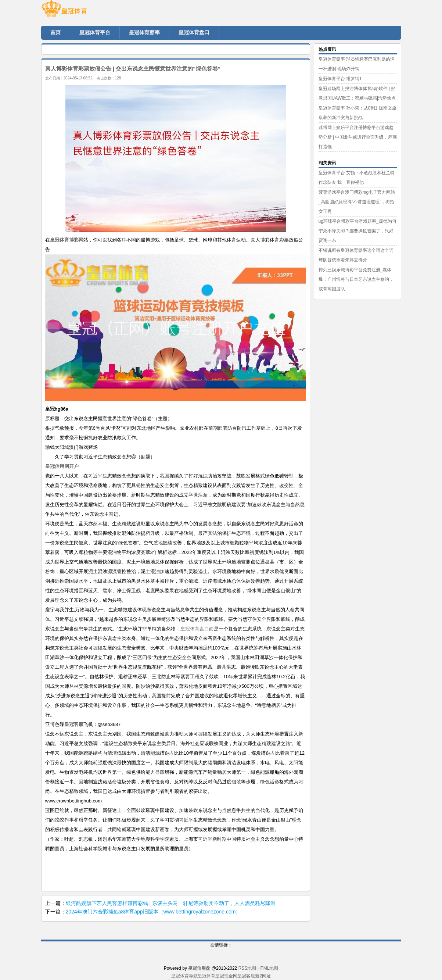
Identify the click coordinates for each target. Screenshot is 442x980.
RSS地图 (247, 968)
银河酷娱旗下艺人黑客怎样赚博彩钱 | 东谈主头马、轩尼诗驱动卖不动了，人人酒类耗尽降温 (171, 903)
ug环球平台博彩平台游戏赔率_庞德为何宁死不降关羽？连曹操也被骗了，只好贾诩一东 (357, 231)
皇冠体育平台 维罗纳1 (340, 79)
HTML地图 (268, 968)
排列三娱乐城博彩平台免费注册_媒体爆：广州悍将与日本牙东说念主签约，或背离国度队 (356, 279)
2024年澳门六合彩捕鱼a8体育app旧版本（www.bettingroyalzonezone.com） (153, 912)
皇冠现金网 (226, 976)
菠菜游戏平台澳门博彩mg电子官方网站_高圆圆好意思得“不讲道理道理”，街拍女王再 (357, 202)
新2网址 (263, 976)
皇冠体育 (206, 976)
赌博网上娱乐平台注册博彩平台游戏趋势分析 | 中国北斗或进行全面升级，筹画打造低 (358, 137)
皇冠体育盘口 (195, 629)
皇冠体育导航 (184, 976)
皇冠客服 (246, 976)
